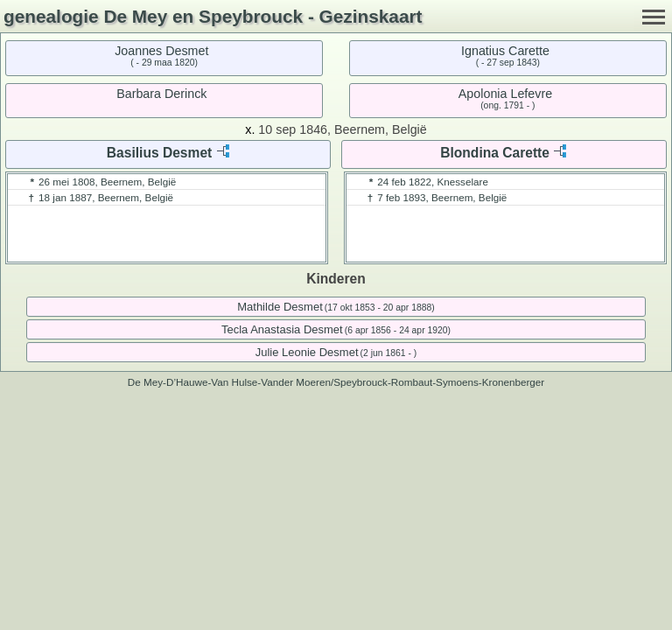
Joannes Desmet (161, 51)
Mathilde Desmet (280, 307)
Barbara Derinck (161, 94)
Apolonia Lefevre (505, 94)
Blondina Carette (495, 153)
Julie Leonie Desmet (307, 352)
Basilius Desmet (159, 153)
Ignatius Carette (505, 51)
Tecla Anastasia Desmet (282, 329)
